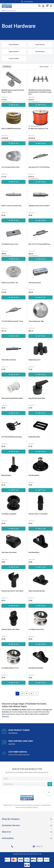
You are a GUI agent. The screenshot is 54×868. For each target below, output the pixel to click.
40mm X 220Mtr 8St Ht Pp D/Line (11, 129)
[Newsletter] (50, 784)
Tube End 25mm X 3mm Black (10, 629)
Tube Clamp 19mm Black (9, 552)
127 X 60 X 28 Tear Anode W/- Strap (12, 321)
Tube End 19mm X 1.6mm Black (38, 514)
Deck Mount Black (34, 552)
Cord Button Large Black (9, 514)
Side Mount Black (34, 475)
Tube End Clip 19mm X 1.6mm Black (12, 591)
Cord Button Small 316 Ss (36, 629)
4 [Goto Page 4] (31, 694)
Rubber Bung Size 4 (34, 360)
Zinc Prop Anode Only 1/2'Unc (11, 167)
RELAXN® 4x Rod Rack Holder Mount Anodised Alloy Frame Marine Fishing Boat (40, 92)
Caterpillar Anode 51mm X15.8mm (39, 206)
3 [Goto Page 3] (27, 694)
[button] (49, 792)
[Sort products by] (45, 67)
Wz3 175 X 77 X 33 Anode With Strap (39, 244)
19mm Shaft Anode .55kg (36, 321)
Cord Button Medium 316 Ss (10, 668)
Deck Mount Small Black (36, 668)
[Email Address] (27, 784)
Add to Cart (14, 105)
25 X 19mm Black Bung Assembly (12, 437)
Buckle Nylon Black (34, 437)
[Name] (27, 779)
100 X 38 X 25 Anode (35, 283)
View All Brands (13, 733)
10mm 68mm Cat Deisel (9, 360)
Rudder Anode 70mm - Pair (10, 283)
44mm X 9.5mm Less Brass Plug (11, 206)
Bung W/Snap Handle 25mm (37, 398)
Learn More (12, 744)
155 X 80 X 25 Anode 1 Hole (10, 244)
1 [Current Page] (17, 694)
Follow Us (38, 846)
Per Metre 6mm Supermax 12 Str (38, 129)
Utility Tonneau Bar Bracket (37, 591)
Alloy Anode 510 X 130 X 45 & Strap (39, 167)
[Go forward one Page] (36, 694)
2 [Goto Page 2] (22, 694)
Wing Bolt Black (6, 475)
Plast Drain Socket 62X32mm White (12, 398)
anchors (38, 710)
